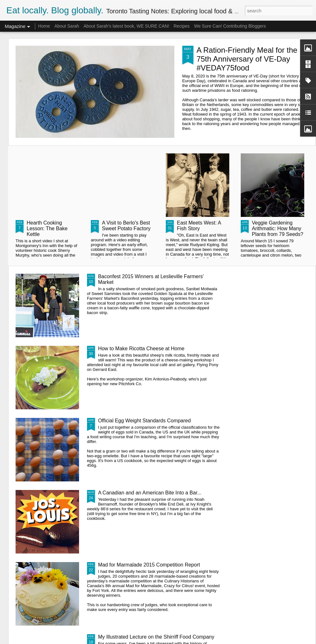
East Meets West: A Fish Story (199, 226)
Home (44, 26)
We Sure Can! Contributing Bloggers (230, 26)
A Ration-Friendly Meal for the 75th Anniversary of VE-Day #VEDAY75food (247, 59)
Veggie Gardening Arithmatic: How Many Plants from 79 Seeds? (278, 228)
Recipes (182, 26)
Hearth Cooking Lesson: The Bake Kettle (47, 228)
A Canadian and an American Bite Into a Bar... (150, 493)
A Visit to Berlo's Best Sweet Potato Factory (126, 226)
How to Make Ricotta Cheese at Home (141, 349)
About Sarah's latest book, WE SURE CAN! (126, 26)
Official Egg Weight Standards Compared (145, 421)
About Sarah (67, 26)
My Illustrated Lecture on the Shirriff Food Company (156, 637)
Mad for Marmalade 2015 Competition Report (149, 565)
